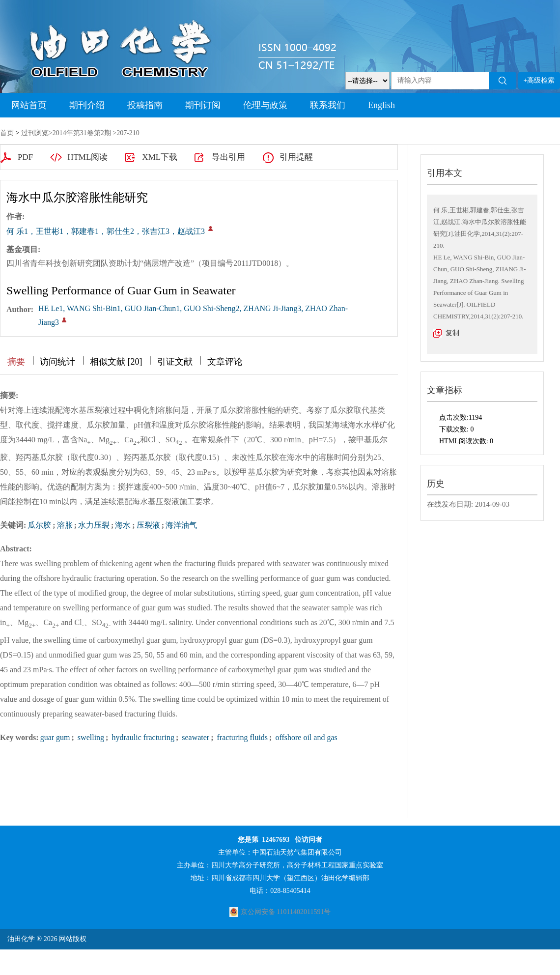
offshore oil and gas (305, 737)
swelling (90, 737)
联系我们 (328, 105)
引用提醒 (296, 157)
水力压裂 (94, 525)
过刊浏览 (35, 133)
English (381, 105)
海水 (123, 525)
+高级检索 (539, 80)
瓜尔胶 (39, 525)
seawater (195, 737)
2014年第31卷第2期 (82, 133)
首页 (7, 133)
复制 (452, 333)
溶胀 (65, 525)
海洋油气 (181, 525)
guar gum (55, 737)
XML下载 (160, 157)
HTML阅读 (87, 157)
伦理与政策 (265, 105)
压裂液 (148, 525)
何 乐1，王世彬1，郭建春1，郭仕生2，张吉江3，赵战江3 (106, 231)
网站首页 (29, 105)
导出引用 (228, 157)
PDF (25, 157)
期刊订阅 (203, 105)
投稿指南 (145, 105)
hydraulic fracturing (142, 737)
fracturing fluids (242, 737)
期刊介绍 (87, 105)
